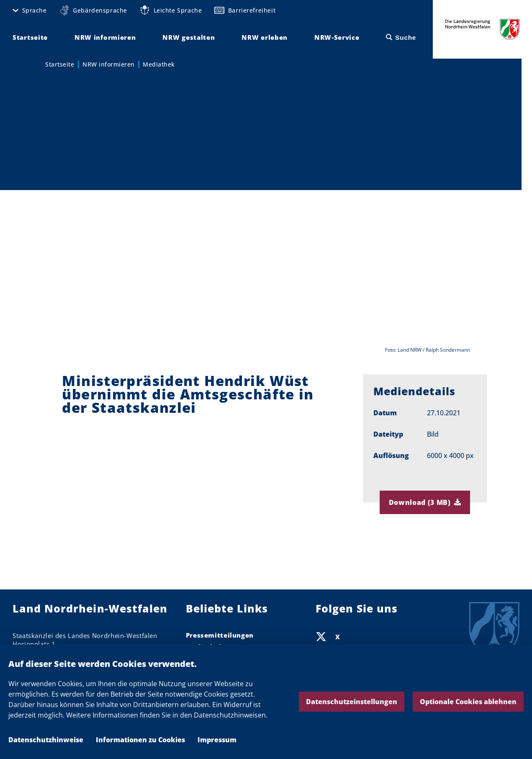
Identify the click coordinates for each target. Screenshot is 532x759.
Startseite (60, 64)
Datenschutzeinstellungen (352, 702)
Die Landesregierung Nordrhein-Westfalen (482, 29)
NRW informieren (109, 64)
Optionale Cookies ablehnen (468, 702)
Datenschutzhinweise (46, 740)
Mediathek (159, 64)
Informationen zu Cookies (140, 740)
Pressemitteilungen (220, 635)
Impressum (217, 740)
